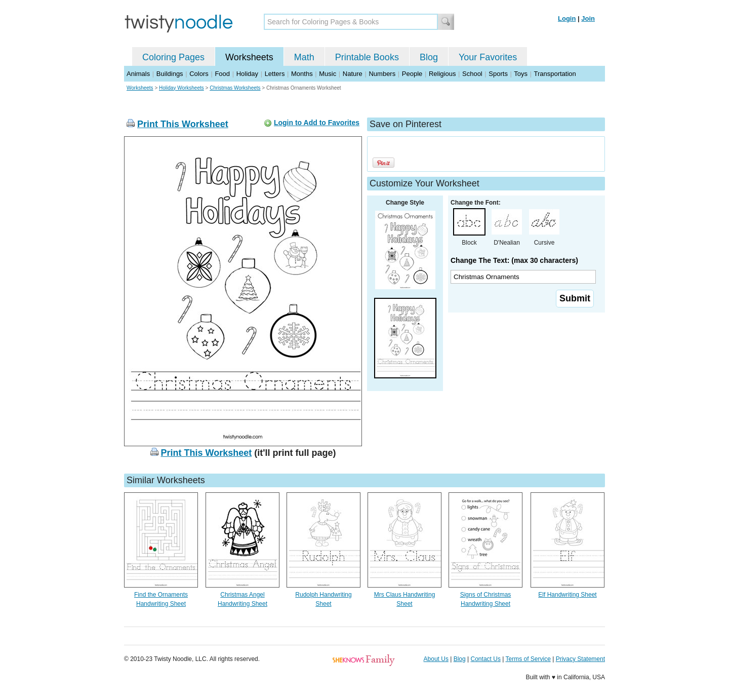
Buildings (170, 74)
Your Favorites (488, 57)
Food (222, 74)
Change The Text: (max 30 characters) (514, 260)
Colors (199, 74)
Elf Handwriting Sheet (567, 595)
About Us (436, 659)
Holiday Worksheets (181, 88)
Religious (442, 74)
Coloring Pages (173, 57)
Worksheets (249, 57)
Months (302, 74)
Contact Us (486, 659)
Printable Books (367, 57)
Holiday (247, 74)
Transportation (555, 74)
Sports (498, 74)
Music (328, 74)
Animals (138, 74)
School (472, 74)
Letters (275, 74)
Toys (521, 74)
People (412, 74)
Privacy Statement (580, 659)
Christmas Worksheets (235, 88)
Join (588, 18)
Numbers (382, 74)
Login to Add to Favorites (317, 123)
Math (304, 57)
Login (567, 18)
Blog (429, 57)
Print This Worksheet (183, 124)
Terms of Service (528, 659)
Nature (353, 74)
